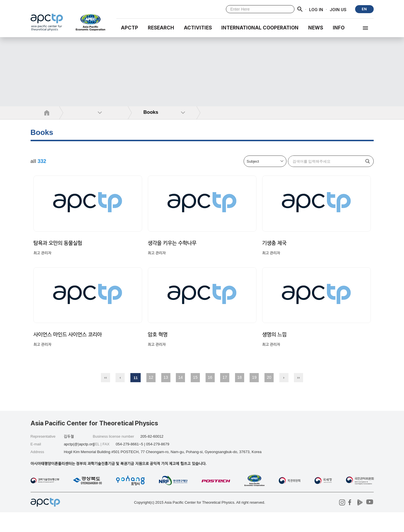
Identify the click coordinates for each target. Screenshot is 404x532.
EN (364, 9)
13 (166, 397)
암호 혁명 (158, 354)
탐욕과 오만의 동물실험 (59, 253)
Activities (198, 28)
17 (225, 397)
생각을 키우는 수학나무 (174, 253)
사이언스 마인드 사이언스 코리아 (70, 354)
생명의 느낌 (275, 354)
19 (254, 397)
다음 (284, 397)
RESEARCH (161, 28)
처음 (106, 397)
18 (240, 397)
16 (210, 397)
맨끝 (298, 397)
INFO (339, 28)
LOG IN (316, 9)
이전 (120, 397)
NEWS (316, 28)
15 (195, 397)
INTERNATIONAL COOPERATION (260, 28)
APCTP (130, 28)
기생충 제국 (275, 253)
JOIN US (338, 9)
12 (151, 397)
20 (269, 397)
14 (180, 397)
